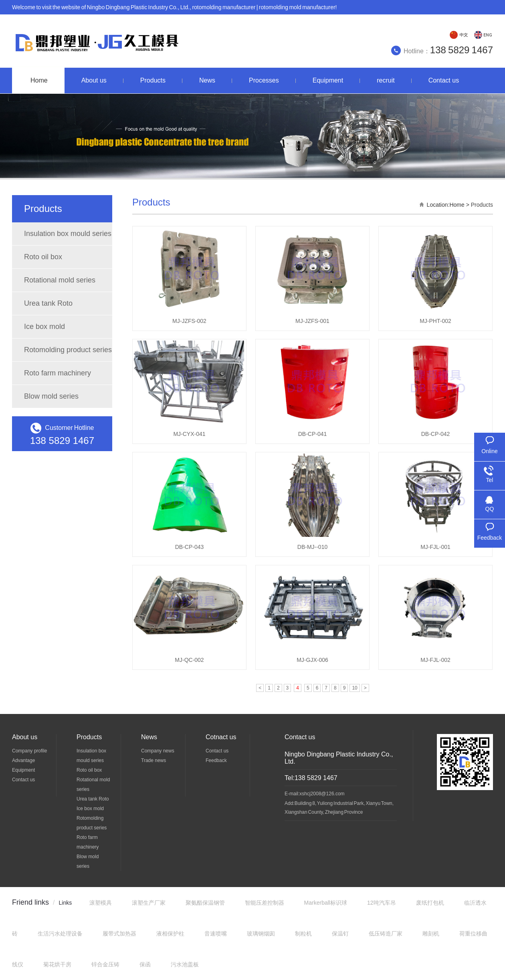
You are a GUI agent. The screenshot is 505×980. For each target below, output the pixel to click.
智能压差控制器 (265, 903)
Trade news (154, 760)
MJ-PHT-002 (435, 321)
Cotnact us (221, 737)
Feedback (216, 760)
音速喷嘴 (216, 934)
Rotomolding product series (68, 350)
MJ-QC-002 (189, 660)
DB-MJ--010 (312, 547)
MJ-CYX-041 (189, 434)
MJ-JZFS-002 (189, 321)
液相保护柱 (170, 934)
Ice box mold (44, 327)
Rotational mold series (60, 280)
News (149, 737)
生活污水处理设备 (60, 934)
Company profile (29, 751)
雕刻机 (431, 934)
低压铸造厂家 (386, 934)
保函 (145, 964)
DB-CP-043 (190, 547)
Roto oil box (43, 257)
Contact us (23, 780)
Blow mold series (51, 396)
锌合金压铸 (105, 964)
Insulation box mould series (68, 234)
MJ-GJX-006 (312, 660)
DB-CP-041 (313, 434)
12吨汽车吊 (382, 903)
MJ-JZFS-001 (312, 321)
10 (355, 688)
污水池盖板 (185, 964)
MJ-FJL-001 (435, 547)
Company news (158, 751)
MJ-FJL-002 (435, 660)
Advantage (23, 760)
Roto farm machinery (58, 373)
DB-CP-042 (436, 434)
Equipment (23, 770)
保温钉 (340, 934)
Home (457, 205)
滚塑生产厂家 (149, 903)
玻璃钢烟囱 (261, 934)
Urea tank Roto (48, 303)
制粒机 (303, 934)
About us (25, 737)
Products (482, 205)
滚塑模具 (101, 903)
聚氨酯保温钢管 (205, 903)
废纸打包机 (430, 903)
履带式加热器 (119, 934)
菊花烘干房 (57, 964)
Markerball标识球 (326, 903)
